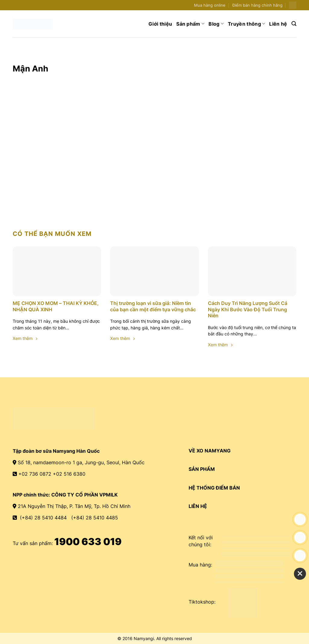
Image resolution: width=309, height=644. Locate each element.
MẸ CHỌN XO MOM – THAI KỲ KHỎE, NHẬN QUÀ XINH (56, 306)
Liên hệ (278, 24)
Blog (216, 24)
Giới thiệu (160, 24)
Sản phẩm (190, 24)
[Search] (294, 24)
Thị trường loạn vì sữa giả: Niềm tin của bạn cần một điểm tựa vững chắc (154, 306)
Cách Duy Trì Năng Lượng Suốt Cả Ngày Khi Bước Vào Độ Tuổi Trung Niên (248, 309)
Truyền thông (246, 24)
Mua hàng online (210, 5)
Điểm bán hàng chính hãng (257, 5)
